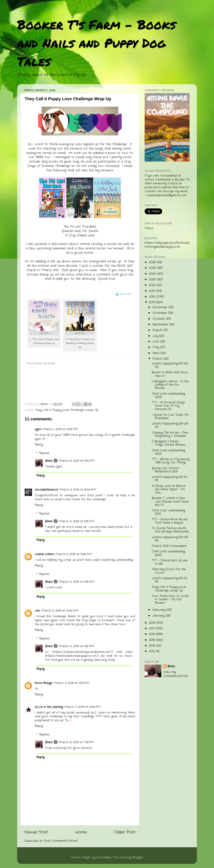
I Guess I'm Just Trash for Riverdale (170, 417)
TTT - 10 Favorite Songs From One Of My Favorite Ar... (168, 406)
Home (81, 832)
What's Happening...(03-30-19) (170, 365)
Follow (149, 228)
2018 (152, 623)
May (156, 347)
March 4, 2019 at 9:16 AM (77, 646)
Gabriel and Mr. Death (80, 231)
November (160, 313)
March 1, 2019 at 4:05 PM (60, 429)
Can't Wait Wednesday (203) (168, 395)
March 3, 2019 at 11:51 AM (72, 683)
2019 (152, 302)
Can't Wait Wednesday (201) (168, 512)
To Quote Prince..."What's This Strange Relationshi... (171, 530)
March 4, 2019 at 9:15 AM (77, 521)
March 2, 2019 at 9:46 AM (74, 554)
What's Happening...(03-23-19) (170, 425)
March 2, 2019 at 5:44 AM (78, 490)
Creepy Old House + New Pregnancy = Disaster (170, 434)
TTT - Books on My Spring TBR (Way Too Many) (171, 461)
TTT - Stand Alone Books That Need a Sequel (170, 521)
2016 (152, 634)
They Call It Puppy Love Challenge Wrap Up (169, 589)
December (160, 307)
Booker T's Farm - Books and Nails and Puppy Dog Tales (96, 43)
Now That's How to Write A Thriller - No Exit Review (170, 599)
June (156, 342)
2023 (153, 279)
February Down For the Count (169, 571)
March (158, 359)
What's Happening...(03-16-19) (170, 479)
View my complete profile (176, 674)
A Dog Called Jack (80, 235)
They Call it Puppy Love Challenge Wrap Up (67, 410)
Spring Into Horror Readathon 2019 (165, 470)
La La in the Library (49, 707)
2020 (153, 297)
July (156, 336)
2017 (152, 629)
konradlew (104, 857)
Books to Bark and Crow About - (170, 374)
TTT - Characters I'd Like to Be (170, 562)
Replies (44, 453)
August (158, 330)
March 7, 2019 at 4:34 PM (82, 707)
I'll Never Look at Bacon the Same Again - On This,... (169, 489)
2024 (153, 274)
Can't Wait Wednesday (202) (168, 452)
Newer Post (36, 832)
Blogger (138, 857)
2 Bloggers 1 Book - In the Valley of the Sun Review (170, 385)
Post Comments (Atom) (61, 841)
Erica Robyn (44, 683)
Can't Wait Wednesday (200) (168, 553)
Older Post (125, 832)
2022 (153, 285)
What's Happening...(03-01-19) (170, 580)
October (159, 319)
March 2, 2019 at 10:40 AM (60, 611)
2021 (152, 291)
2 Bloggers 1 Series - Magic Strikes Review (169, 443)
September (161, 324)
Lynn (38, 429)
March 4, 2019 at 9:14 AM (77, 461)
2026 (153, 262)
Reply (39, 445)
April (156, 353)
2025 (153, 268)
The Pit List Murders (80, 227)
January (159, 616)
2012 (152, 651)
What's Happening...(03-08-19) (170, 539)
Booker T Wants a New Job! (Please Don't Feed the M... (170, 501)
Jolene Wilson (44, 554)
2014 (153, 646)
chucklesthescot (46, 490)
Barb (49, 461)
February (159, 610)
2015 (152, 640)
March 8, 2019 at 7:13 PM (76, 742)
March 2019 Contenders (169, 546)
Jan (37, 611)
